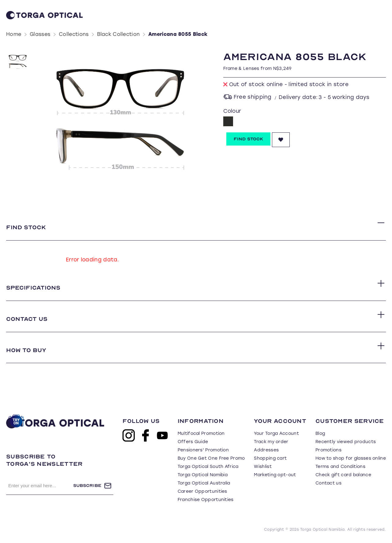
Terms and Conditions (340, 467)
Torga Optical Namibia (203, 475)
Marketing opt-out (275, 475)
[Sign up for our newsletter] (40, 486)
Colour (232, 111)
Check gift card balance (343, 475)
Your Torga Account (276, 434)
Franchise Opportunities (206, 500)
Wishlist (263, 467)
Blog (320, 434)
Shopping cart (270, 459)
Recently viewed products (346, 442)
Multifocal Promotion (201, 434)
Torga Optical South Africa (208, 467)
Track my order (271, 442)
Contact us (328, 483)
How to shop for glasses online (351, 459)
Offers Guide (193, 442)
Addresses (266, 450)
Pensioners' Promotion (203, 450)
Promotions (328, 450)
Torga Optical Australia (204, 483)
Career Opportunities (202, 492)
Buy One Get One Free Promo (211, 459)
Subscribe (87, 486)
